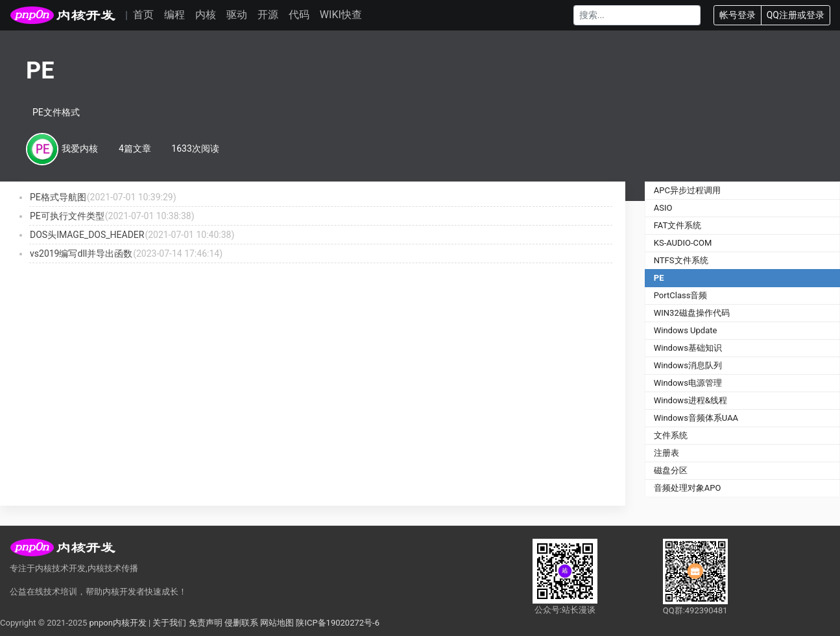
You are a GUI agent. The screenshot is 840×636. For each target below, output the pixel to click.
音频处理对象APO (688, 488)
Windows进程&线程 (690, 400)
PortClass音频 (681, 295)
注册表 (666, 453)
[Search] (637, 15)
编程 (174, 15)
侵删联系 (241, 623)
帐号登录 (738, 15)
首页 (143, 15)
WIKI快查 (341, 15)
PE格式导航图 (58, 197)
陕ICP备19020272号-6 (338, 623)
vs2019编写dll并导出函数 (81, 253)
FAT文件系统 (678, 225)
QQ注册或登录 (796, 15)
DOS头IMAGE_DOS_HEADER (87, 235)
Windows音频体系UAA (696, 418)
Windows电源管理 (688, 383)
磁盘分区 (671, 470)
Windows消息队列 (688, 365)
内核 (206, 15)
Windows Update (686, 330)
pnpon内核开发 (117, 623)
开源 (268, 15)
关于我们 (169, 623)
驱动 (237, 15)
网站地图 (277, 623)
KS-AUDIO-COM (683, 243)
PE (659, 278)
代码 (299, 15)
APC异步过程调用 (687, 190)
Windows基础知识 (688, 348)
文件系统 (671, 435)
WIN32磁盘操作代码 (692, 313)
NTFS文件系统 (681, 260)
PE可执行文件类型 (67, 216)
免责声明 (206, 623)
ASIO (663, 208)
